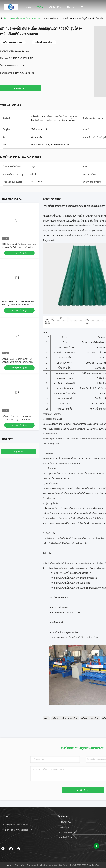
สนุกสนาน (21, 88)
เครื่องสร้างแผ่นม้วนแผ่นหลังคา (65, 718)
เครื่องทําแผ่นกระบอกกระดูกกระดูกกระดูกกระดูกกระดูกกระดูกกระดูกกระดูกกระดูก (19, 419)
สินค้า (40, 7)
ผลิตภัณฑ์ (14, 18)
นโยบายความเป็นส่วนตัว (13, 865)
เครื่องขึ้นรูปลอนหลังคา (30, 18)
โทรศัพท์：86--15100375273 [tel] (15, 825)
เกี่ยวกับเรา (55, 7)
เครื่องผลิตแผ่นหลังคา (90, 718)
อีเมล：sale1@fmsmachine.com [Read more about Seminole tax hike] (17, 830)
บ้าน (28, 7)
